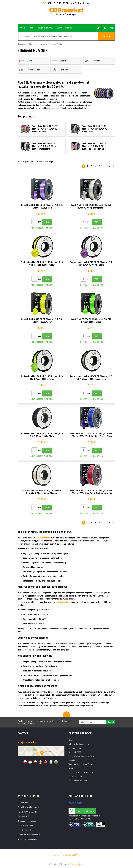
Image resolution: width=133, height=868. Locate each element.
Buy (47, 222)
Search (106, 36)
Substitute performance (78, 780)
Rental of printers (75, 776)
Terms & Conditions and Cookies (81, 764)
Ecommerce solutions (61, 855)
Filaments (43, 44)
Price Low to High (45, 162)
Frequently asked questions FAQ (81, 756)
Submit (111, 722)
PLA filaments (62, 602)
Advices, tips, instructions (79, 744)
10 (109, 166)
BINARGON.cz (75, 855)
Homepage (22, 44)
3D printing (33, 44)
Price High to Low (25, 162)
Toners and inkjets (77, 864)
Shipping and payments (78, 748)
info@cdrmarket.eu (80, 3)
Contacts (72, 740)
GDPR (71, 768)
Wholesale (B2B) (75, 752)
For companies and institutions (81, 772)
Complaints (73, 760)
